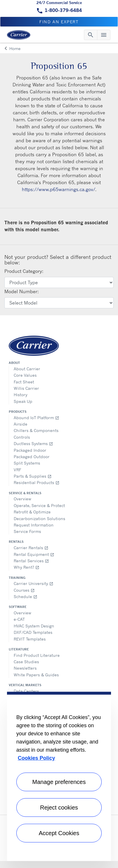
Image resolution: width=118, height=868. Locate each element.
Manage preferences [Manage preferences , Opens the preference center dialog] (59, 782)
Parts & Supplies (33, 476)
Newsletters (25, 668)
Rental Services (31, 561)
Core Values (25, 375)
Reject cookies (59, 807)
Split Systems (27, 463)
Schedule (25, 596)
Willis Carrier (26, 388)
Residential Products (37, 482)
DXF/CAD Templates (33, 632)
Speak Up (23, 401)
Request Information (34, 525)
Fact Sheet (24, 382)
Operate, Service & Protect (39, 505)
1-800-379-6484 (63, 10)
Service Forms (27, 531)
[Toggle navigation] (91, 35)
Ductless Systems (33, 443)
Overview (22, 499)
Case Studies (26, 662)
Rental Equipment (34, 554)
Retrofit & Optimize (32, 512)
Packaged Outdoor (32, 457)
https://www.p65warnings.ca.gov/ (59, 189)
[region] (59, 776)
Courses (24, 590)
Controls (22, 437)
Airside (21, 424)
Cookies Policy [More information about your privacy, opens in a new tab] (36, 758)
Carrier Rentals (31, 548)
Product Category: (24, 271)
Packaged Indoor (30, 450)
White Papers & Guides (36, 675)
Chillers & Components (36, 430)
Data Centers (26, 691)
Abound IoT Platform (36, 418)
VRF (17, 470)
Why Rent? (27, 567)
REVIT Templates (30, 639)
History (21, 395)
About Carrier (27, 369)
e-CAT (19, 619)
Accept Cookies (59, 833)
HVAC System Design (34, 626)
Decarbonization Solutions (39, 519)
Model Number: (22, 291)
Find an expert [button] (59, 22)
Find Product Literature (37, 655)
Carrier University (34, 583)
